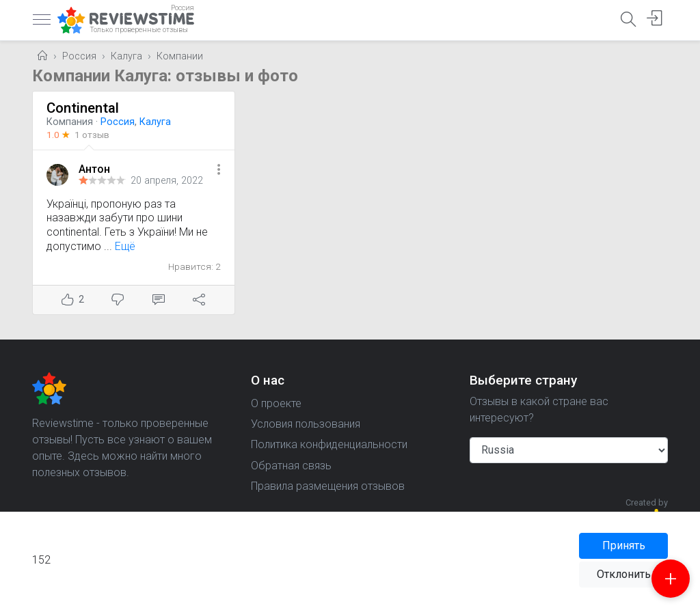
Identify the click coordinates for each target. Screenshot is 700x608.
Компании (180, 56)
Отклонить (624, 574)
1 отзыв (92, 135)
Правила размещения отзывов (328, 486)
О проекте (276, 403)
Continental (83, 108)
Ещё (125, 246)
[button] (219, 170)
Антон (94, 169)
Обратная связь (291, 466)
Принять (624, 545)
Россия (79, 56)
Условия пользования (306, 424)
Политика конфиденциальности (329, 444)
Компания (70, 122)
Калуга (126, 56)
